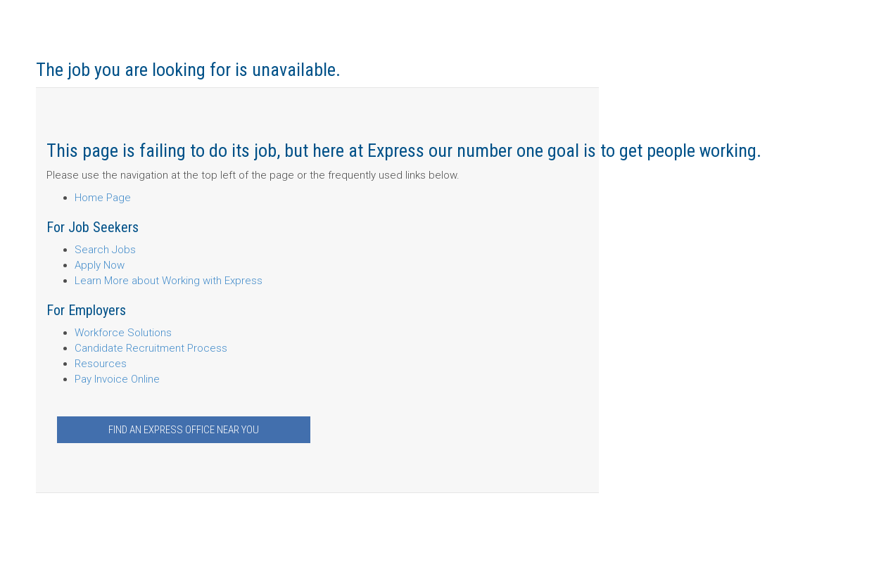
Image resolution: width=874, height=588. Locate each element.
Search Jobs (105, 250)
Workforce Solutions (123, 333)
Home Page (103, 198)
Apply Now (100, 265)
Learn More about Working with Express (169, 281)
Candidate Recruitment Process (151, 348)
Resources (101, 364)
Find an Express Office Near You (184, 430)
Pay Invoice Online (117, 379)
